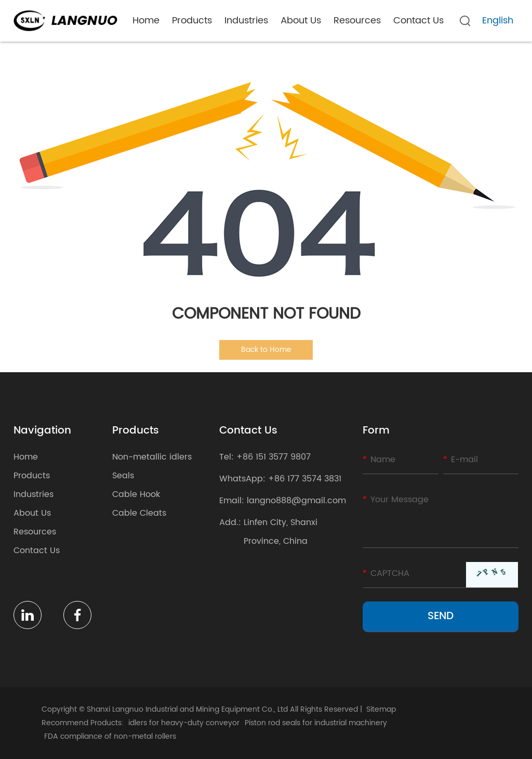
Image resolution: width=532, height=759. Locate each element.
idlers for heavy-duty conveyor (184, 723)
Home (146, 21)
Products (192, 21)
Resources (357, 21)
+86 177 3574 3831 (305, 479)
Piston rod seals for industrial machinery (316, 723)
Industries (246, 21)
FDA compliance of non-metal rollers (110, 736)
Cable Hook (136, 494)
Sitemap (381, 709)
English (498, 21)
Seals (123, 476)
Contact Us (418, 21)
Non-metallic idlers (152, 457)
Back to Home (266, 350)
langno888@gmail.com (296, 501)
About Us (301, 21)
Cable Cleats (139, 513)
